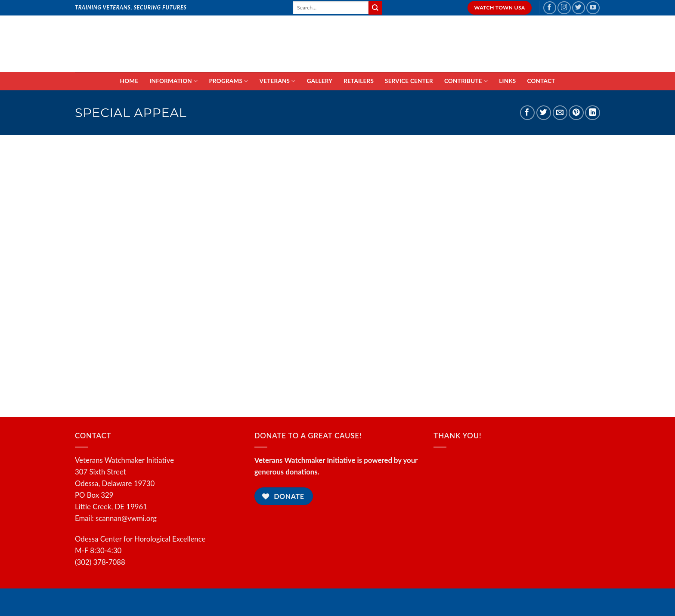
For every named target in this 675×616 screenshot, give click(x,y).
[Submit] (375, 8)
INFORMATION (173, 81)
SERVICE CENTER (409, 81)
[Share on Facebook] (528, 113)
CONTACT (541, 81)
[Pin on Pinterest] (576, 113)
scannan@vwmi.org (126, 518)
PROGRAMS (228, 81)
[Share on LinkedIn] (593, 113)
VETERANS (278, 81)
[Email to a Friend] (560, 113)
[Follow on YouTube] (593, 8)
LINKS (507, 81)
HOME (129, 81)
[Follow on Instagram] (564, 8)
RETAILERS (359, 81)
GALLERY (320, 81)
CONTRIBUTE (466, 81)
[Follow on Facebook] (550, 8)
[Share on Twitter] (544, 113)
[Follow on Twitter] (579, 8)
